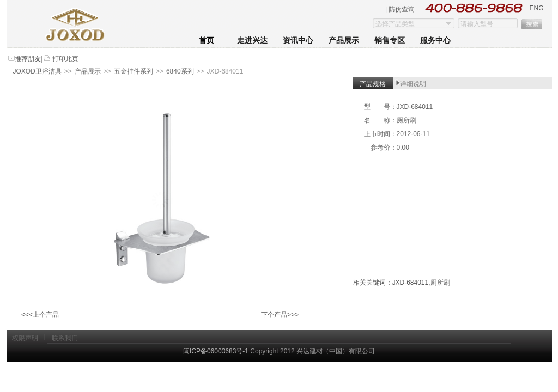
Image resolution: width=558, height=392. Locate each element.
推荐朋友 (28, 59)
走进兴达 (252, 41)
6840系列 (180, 71)
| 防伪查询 (400, 9)
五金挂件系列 (134, 71)
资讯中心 (298, 41)
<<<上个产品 (40, 315)
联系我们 (65, 338)
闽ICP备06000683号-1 (216, 351)
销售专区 (390, 41)
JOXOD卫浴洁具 (37, 71)
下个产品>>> (280, 315)
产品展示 (344, 41)
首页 (207, 41)
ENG (536, 8)
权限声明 (25, 338)
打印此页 (65, 59)
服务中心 (435, 41)
